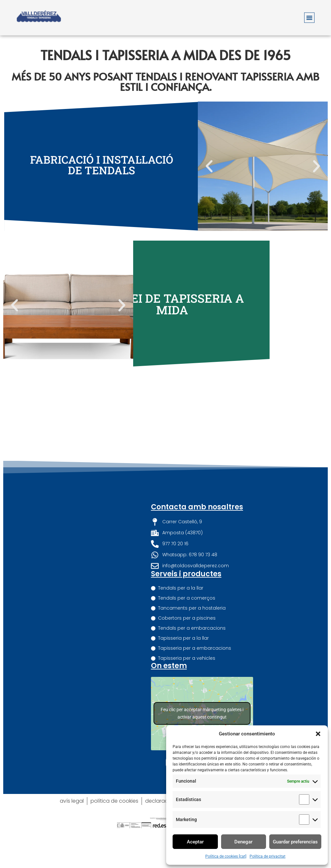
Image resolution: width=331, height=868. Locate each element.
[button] (318, 734)
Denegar (243, 842)
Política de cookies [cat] (226, 856)
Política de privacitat (267, 856)
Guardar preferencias (295, 842)
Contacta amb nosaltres (197, 507)
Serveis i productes (186, 574)
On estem (169, 666)
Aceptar (195, 842)
